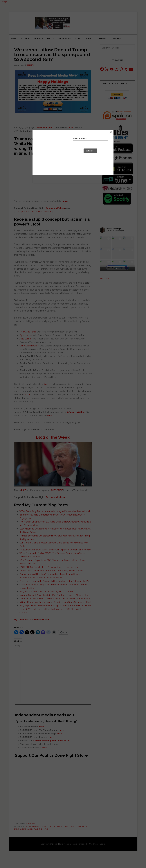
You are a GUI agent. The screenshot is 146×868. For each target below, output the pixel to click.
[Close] (113, 131)
